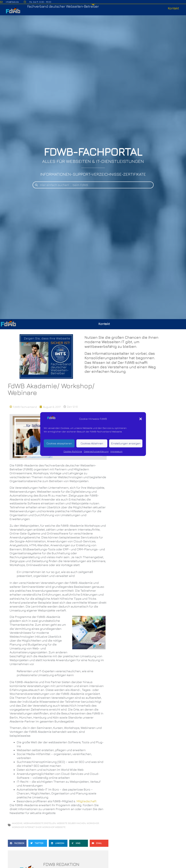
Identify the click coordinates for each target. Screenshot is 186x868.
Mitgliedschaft (87, 801)
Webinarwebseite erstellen (40, 823)
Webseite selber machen (71, 823)
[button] (141, 419)
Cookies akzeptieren (59, 443)
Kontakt (173, 8)
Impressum (116, 451)
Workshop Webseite (54, 827)
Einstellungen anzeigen (126, 443)
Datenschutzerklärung (96, 451)
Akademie (17, 823)
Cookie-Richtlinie (73, 451)
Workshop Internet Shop (27, 827)
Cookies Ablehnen (92, 443)
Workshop (93, 823)
